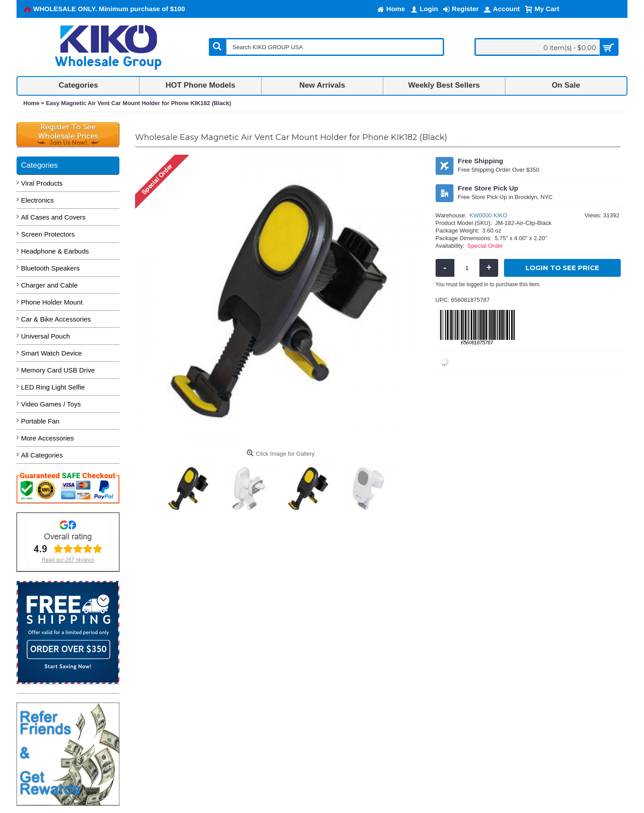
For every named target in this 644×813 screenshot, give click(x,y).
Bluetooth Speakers (50, 268)
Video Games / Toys (51, 404)
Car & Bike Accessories (56, 319)
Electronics (37, 200)
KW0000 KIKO (489, 215)
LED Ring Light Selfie (53, 387)
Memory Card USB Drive (58, 370)
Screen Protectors (48, 234)
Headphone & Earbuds (55, 251)
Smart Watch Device (51, 353)
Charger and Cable (49, 285)
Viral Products (42, 183)
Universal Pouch (45, 336)
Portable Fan (40, 421)
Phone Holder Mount (52, 302)
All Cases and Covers (53, 217)
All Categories (42, 455)
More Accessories (47, 438)
